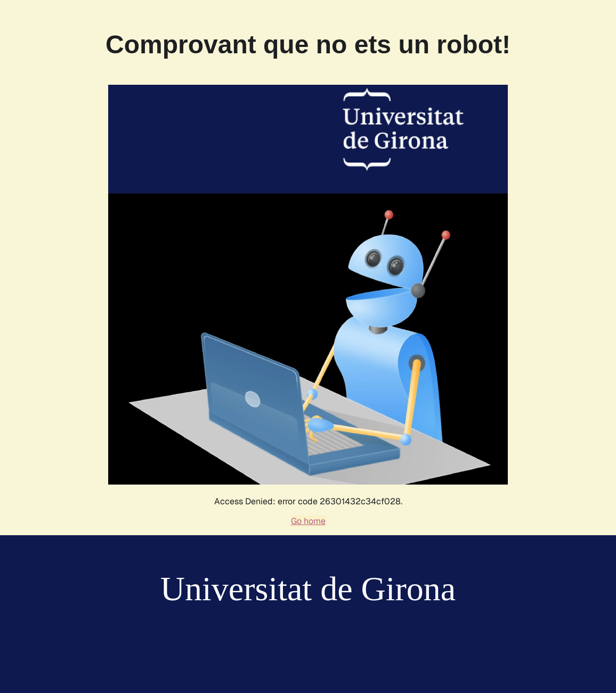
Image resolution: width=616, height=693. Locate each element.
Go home (308, 521)
